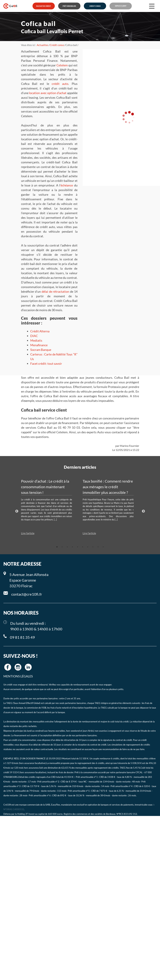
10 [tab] (103, 547)
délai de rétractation (55, 291)
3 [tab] (67, 547)
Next (143, 511)
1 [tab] (57, 547)
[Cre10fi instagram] (18, 667)
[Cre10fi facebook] (8, 667)
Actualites (43, 45)
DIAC (34, 336)
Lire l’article (28, 533)
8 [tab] (93, 547)
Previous (17, 511)
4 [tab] (72, 547)
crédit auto (60, 84)
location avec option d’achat (48, 93)
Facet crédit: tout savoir (46, 364)
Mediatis (36, 340)
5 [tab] (78, 547)
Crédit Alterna (40, 331)
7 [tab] (88, 547)
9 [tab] (98, 547)
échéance (67, 185)
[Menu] (152, 6)
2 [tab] (62, 547)
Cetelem (62, 65)
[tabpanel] (49, 507)
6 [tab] (83, 547)
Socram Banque (41, 350)
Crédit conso (57, 45)
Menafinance (39, 345)
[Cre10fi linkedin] (28, 667)
